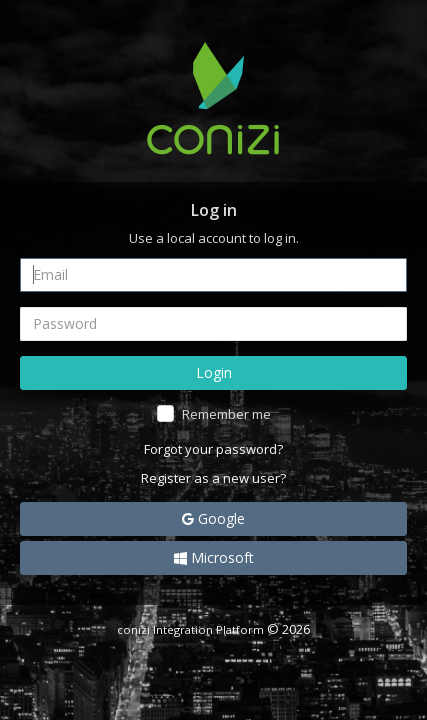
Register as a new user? (213, 478)
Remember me (226, 414)
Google (213, 518)
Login (214, 372)
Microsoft (214, 557)
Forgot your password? (213, 449)
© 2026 (213, 629)
